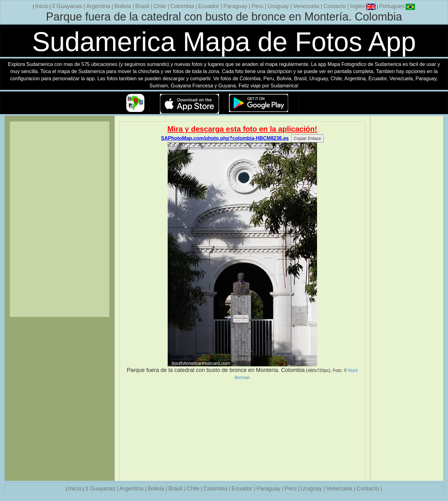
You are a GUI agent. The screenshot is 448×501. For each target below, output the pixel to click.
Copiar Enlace (307, 138)
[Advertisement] (243, 430)
